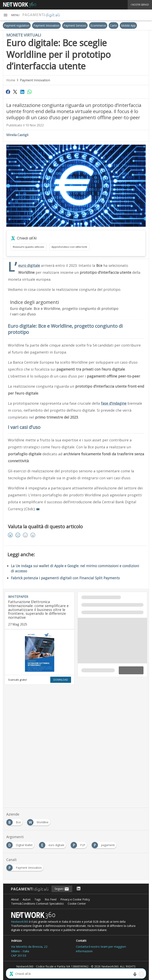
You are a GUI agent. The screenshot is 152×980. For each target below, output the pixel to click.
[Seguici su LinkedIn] (79, 889)
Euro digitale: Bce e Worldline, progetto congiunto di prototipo (64, 308)
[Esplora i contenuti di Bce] (15, 821)
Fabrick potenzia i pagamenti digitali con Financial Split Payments (65, 578)
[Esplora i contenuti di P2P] (80, 844)
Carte (114, 25)
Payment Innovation (46, 25)
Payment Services (75, 25)
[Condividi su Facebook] (8, 92)
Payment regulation (17, 25)
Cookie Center (77, 904)
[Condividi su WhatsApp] (29, 92)
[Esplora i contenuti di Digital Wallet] (21, 844)
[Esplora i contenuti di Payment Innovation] (26, 867)
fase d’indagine (114, 403)
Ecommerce (98, 25)
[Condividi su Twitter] (15, 92)
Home (11, 80)
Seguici (62, 889)
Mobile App (128, 25)
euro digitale (29, 265)
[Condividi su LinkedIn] (22, 92)
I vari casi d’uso (23, 314)
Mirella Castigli (17, 135)
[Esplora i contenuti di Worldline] (39, 821)
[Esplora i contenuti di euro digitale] (53, 844)
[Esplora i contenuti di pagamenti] (105, 844)
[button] (11, 15)
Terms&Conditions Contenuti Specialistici (37, 904)
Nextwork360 (20, 922)
